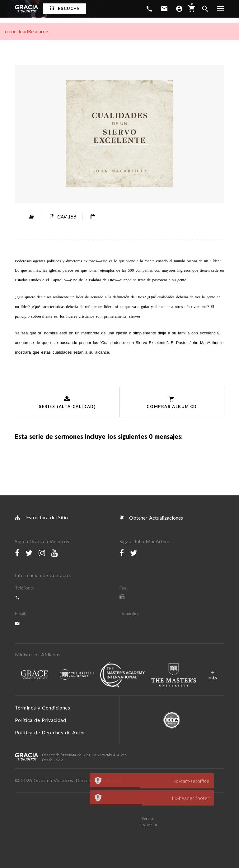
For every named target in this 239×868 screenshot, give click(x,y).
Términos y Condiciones (42, 707)
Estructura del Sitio (41, 517)
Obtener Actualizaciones (151, 517)
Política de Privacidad (40, 720)
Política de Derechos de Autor (50, 732)
